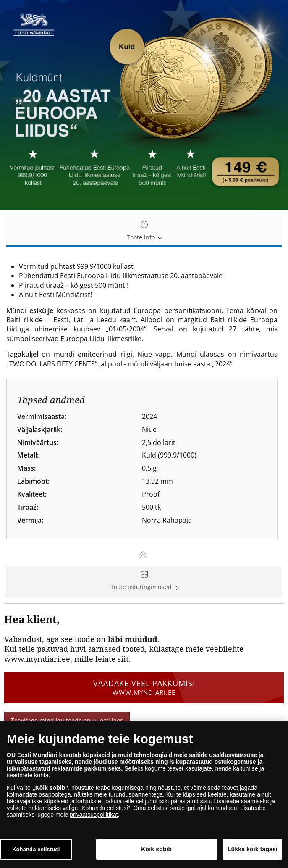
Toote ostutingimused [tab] (144, 581)
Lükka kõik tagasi (253, 849)
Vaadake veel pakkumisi (144, 687)
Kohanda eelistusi (36, 849)
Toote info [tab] (144, 231)
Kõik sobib (156, 849)
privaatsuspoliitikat (94, 815)
